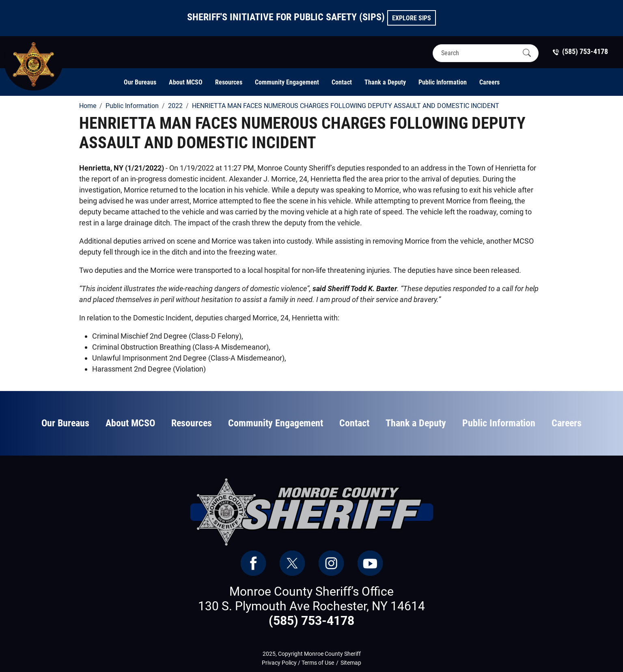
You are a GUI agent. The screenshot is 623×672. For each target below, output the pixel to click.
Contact (342, 82)
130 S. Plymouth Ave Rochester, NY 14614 (311, 606)
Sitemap (351, 663)
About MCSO (186, 82)
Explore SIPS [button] (412, 18)
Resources (229, 82)
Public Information (443, 82)
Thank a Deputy (385, 82)
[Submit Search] (527, 53)
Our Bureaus (140, 82)
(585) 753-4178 (311, 621)
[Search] (479, 53)
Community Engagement (287, 82)
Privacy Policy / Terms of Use (298, 663)
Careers (489, 82)
